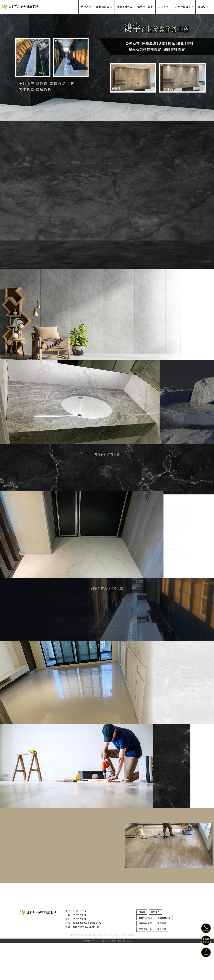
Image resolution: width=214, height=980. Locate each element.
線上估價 (203, 7)
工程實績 (164, 7)
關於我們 (86, 7)
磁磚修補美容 (145, 7)
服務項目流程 (104, 7)
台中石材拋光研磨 (100, 972)
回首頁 (142, 949)
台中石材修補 (114, 972)
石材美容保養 (74, 972)
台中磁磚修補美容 (128, 972)
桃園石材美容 (125, 7)
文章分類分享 (184, 7)
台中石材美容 (86, 972)
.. (117, 978)
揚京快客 (97, 978)
